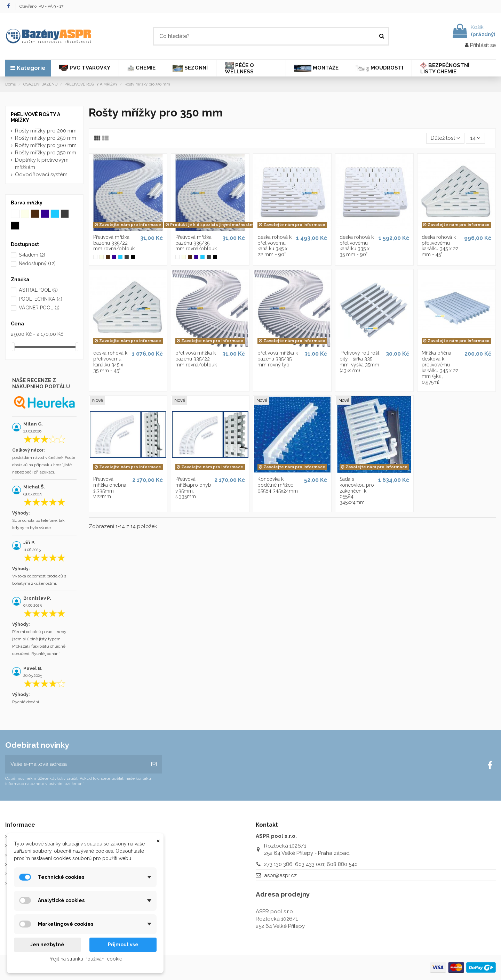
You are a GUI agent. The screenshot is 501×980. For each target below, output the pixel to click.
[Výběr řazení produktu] (445, 138)
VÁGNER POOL (39, 308)
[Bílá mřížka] (95, 257)
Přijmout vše (123, 945)
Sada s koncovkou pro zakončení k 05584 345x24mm (357, 491)
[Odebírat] (154, 764)
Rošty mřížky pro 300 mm (46, 145)
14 (475, 138)
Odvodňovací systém (41, 175)
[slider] (13, 347)
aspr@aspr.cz (280, 875)
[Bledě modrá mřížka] (120, 257)
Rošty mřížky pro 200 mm (46, 131)
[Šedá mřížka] (127, 257)
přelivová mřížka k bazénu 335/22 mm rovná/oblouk (196, 359)
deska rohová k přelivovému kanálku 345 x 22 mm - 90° (275, 246)
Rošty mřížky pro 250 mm (46, 138)
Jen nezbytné (47, 945)
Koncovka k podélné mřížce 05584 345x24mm (278, 485)
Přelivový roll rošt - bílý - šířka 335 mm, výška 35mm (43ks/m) (361, 362)
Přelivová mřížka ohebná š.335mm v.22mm (110, 488)
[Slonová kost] (102, 257)
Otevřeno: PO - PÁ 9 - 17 (41, 6)
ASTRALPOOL (38, 290)
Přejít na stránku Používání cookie (85, 959)
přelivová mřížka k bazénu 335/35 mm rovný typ (278, 359)
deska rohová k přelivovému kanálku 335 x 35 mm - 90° (357, 246)
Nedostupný (37, 264)
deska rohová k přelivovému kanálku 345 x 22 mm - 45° (440, 246)
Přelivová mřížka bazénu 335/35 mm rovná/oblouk (196, 243)
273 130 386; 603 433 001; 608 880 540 (311, 864)
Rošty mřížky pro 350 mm (46, 153)
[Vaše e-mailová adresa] (76, 764)
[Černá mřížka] (133, 257)
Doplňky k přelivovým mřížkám (42, 164)
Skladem (32, 255)
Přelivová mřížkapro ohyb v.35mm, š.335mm (193, 488)
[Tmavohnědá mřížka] (108, 257)
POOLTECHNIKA (41, 299)
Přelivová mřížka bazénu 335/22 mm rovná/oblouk (114, 243)
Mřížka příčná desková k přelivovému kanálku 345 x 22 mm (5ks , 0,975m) (440, 367)
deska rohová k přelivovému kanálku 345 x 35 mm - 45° (110, 362)
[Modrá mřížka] (114, 257)
